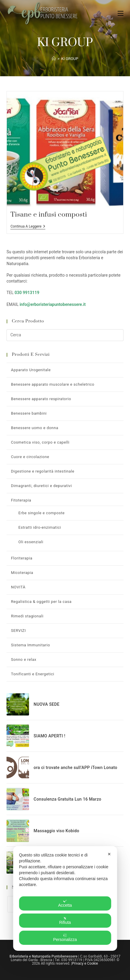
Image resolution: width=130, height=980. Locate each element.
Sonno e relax (24, 659)
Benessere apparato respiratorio (41, 399)
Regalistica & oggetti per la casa (41, 602)
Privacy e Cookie (85, 963)
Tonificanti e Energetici (33, 674)
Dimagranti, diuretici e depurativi (41, 486)
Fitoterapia (21, 500)
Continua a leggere (28, 227)
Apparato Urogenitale (31, 370)
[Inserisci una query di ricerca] (65, 335)
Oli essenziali (31, 542)
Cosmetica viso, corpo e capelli (40, 442)
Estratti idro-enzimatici (40, 527)
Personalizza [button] (65, 938)
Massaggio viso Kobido (57, 831)
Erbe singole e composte (41, 513)
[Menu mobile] (121, 13)
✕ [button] (109, 854)
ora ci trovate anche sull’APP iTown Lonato (76, 768)
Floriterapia (22, 558)
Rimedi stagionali (27, 616)
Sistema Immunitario (31, 645)
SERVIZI (18, 631)
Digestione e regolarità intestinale (43, 471)
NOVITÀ (18, 587)
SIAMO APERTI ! (50, 736)
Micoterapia (22, 573)
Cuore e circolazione (30, 457)
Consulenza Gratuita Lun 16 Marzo (68, 799)
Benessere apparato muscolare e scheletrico (53, 384)
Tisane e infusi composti (49, 215)
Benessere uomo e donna (35, 428)
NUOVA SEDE (47, 704)
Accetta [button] (65, 903)
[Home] (54, 59)
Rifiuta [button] (65, 921)
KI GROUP (70, 59)
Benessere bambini (29, 413)
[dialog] (65, 898)
